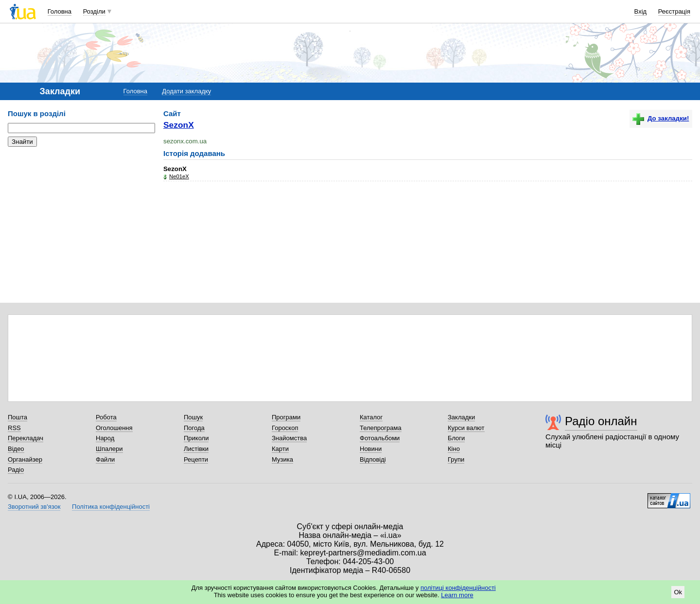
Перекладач (26, 438)
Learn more (457, 595)
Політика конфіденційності (111, 507)
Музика (282, 459)
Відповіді (373, 459)
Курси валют (466, 428)
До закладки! (661, 118)
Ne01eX (179, 176)
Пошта (17, 417)
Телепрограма (381, 428)
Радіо (16, 470)
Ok (678, 592)
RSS (14, 428)
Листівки (196, 449)
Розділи (94, 11)
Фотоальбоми (380, 438)
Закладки (461, 417)
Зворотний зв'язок (34, 507)
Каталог (371, 417)
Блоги (456, 438)
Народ (105, 438)
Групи (456, 459)
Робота (106, 417)
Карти (280, 449)
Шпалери (109, 449)
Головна (60, 11)
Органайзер (25, 459)
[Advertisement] (81, 214)
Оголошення (114, 428)
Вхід (641, 11)
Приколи (196, 438)
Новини (371, 449)
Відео (16, 449)
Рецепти (196, 459)
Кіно (454, 449)
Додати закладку (186, 91)
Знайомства (289, 438)
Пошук (193, 417)
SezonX (179, 125)
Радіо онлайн (601, 421)
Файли (105, 459)
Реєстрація (674, 11)
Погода (194, 428)
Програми (286, 417)
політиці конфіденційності (458, 588)
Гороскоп (285, 428)
